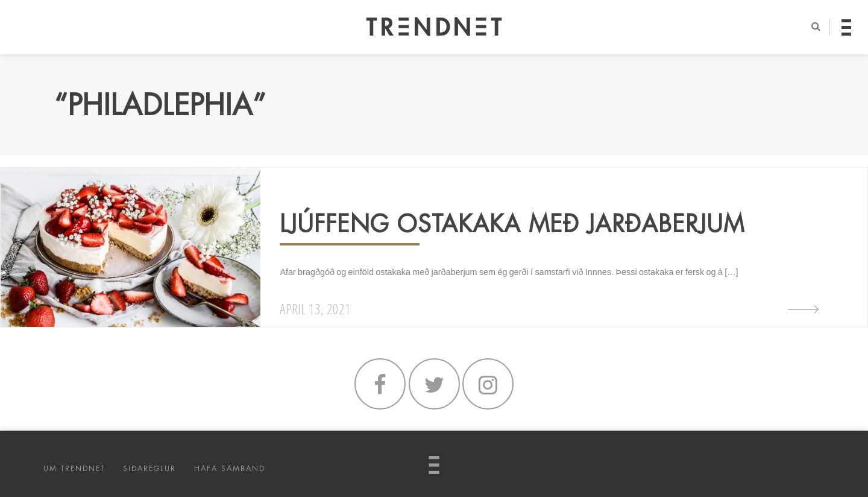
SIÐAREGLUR (149, 469)
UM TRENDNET (74, 469)
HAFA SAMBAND (230, 469)
